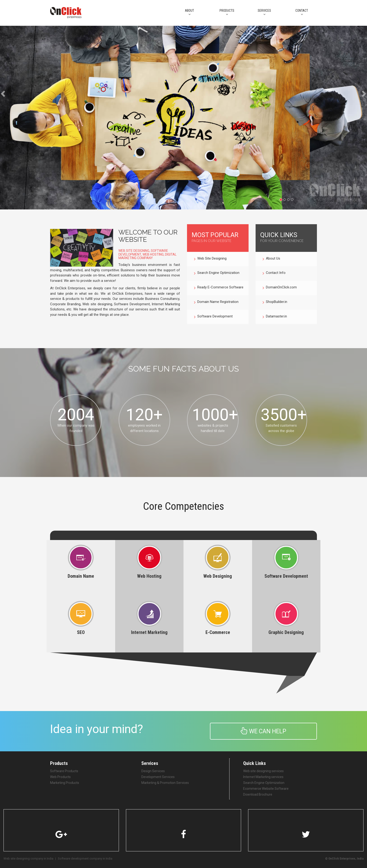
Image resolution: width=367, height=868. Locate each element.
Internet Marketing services (263, 777)
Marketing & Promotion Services (165, 783)
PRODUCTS (227, 12)
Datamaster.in (275, 317)
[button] (9, 118)
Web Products (60, 777)
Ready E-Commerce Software (219, 288)
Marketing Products (65, 783)
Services (264, 12)
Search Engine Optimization (217, 273)
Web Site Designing (210, 259)
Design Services (153, 771)
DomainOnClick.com (280, 288)
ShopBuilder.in (275, 302)
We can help (263, 731)
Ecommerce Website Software (266, 789)
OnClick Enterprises (342, 859)
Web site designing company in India (28, 859)
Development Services (158, 777)
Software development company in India (85, 859)
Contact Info (274, 273)
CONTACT (302, 12)
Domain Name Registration (216, 302)
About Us (271, 259)
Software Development (213, 317)
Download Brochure (258, 794)
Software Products (64, 771)
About (189, 12)
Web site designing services (263, 771)
